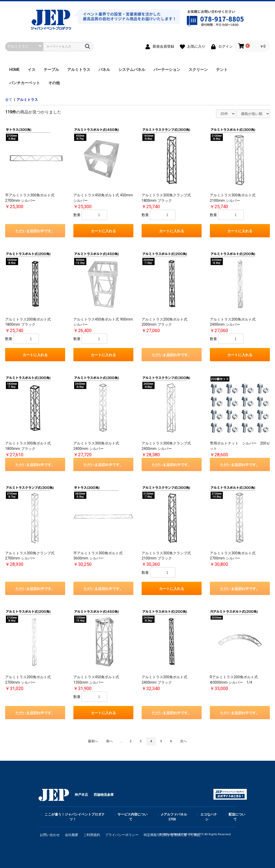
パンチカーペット (25, 83)
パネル (104, 70)
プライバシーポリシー (122, 835)
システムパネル (132, 70)
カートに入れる (103, 231)
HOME (14, 70)
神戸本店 (81, 795)
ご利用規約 (92, 835)
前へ (110, 741)
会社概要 (72, 835)
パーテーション (167, 70)
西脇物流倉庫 (104, 795)
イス (32, 70)
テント (222, 70)
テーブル (51, 70)
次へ (183, 741)
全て (9, 100)
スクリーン (198, 70)
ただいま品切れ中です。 (35, 231)
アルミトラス (79, 70)
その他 (54, 83)
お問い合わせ (50, 835)
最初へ (93, 741)
